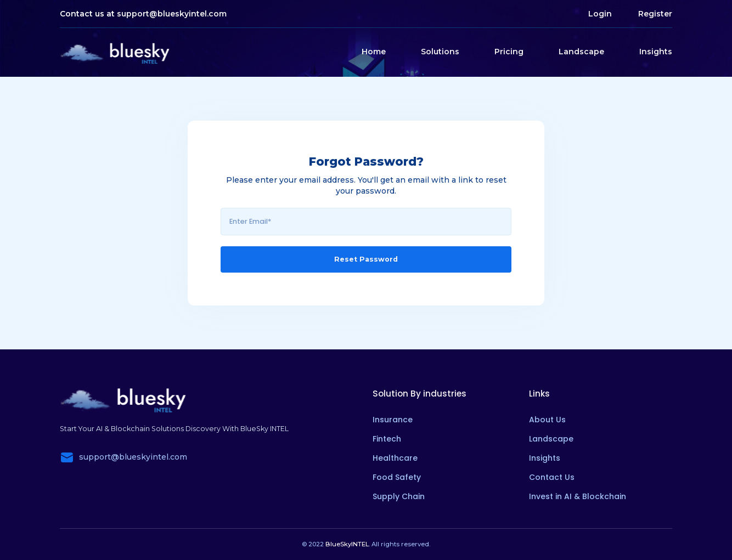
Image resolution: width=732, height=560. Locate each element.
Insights (656, 52)
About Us (547, 420)
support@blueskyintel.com (172, 14)
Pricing (509, 52)
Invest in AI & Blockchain (578, 496)
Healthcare (395, 458)
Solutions (440, 52)
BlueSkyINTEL (347, 544)
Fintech (387, 439)
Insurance (393, 420)
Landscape (581, 52)
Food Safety (397, 477)
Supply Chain (399, 496)
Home (374, 52)
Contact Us (552, 477)
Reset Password (366, 259)
